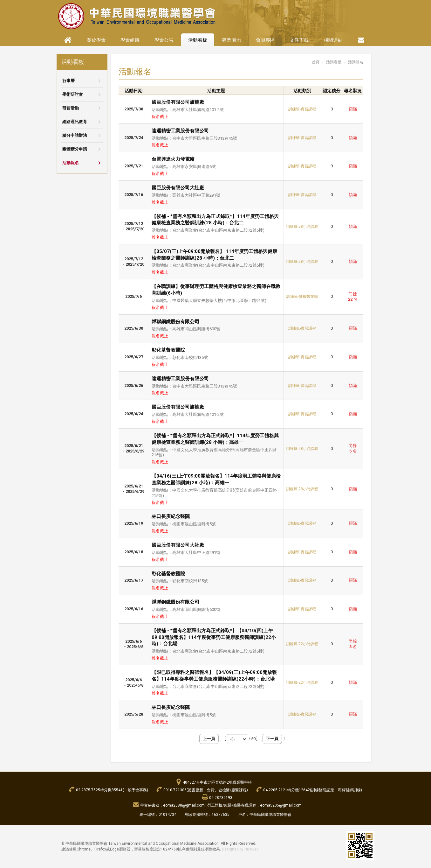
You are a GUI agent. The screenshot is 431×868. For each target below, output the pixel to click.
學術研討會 (73, 94)
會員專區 (265, 40)
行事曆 (68, 81)
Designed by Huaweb (240, 849)
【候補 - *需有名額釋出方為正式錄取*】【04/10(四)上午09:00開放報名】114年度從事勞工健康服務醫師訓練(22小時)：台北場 (214, 637)
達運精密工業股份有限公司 (180, 131)
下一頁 (272, 739)
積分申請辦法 (75, 135)
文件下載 (299, 40)
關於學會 (96, 40)
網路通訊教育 (75, 122)
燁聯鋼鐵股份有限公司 (175, 322)
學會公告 (164, 40)
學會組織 (130, 40)
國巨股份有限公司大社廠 (178, 188)
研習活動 (71, 108)
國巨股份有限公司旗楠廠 (178, 102)
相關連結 (333, 40)
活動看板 (198, 40)
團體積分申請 (75, 149)
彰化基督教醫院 (168, 350)
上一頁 (209, 739)
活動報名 (71, 163)
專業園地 (231, 40)
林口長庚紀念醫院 (171, 516)
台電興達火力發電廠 (173, 159)
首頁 (316, 62)
